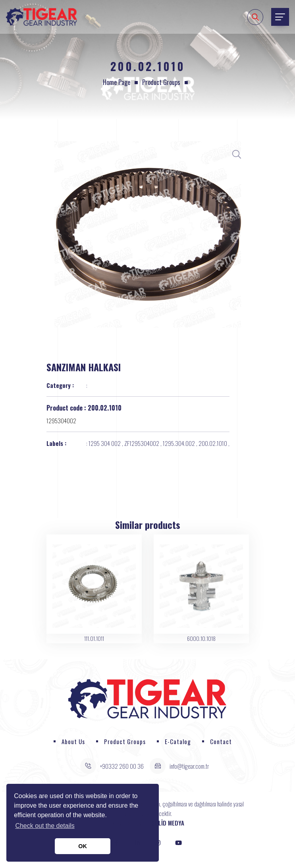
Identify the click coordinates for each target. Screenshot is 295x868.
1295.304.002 (179, 443)
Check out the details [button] (45, 826)
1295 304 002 (105, 443)
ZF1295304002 (142, 443)
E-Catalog (178, 741)
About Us (73, 741)
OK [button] (83, 846)
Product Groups (161, 82)
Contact (221, 741)
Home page (117, 82)
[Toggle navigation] (280, 17)
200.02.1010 (213, 443)
